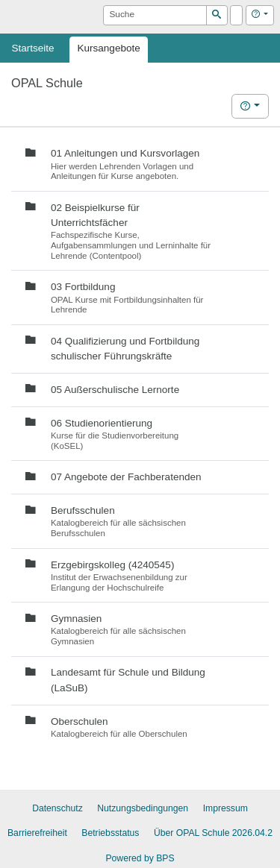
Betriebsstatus (110, 833)
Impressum (225, 808)
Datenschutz (57, 808)
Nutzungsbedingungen (143, 808)
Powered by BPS (140, 858)
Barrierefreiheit (37, 833)
